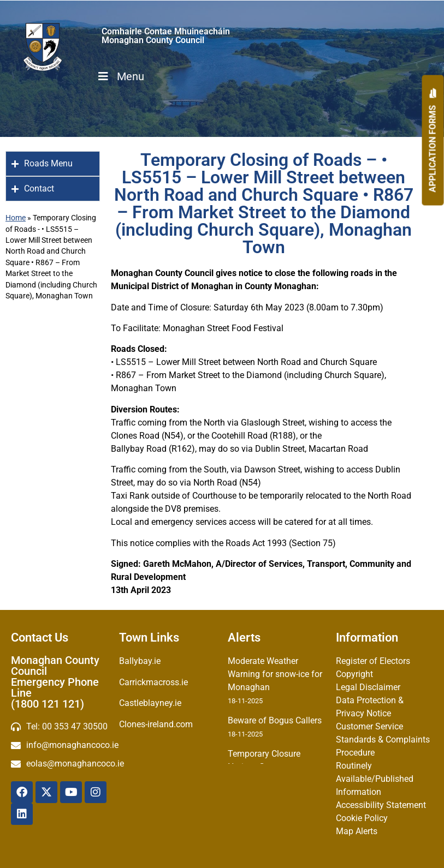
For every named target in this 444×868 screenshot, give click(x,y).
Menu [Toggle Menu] (120, 76)
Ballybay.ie (140, 661)
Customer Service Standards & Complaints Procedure (383, 740)
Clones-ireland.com (156, 724)
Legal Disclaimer (368, 687)
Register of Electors (373, 661)
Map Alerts (357, 831)
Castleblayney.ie (150, 703)
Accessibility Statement (381, 805)
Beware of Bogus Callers (275, 720)
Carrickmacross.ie (153, 682)
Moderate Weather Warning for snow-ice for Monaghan (275, 674)
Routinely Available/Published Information (375, 779)
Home (16, 218)
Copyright (354, 674)
